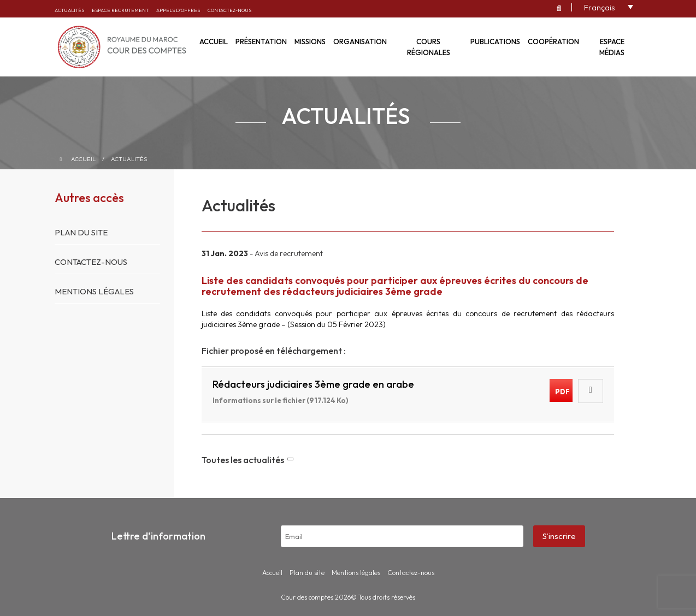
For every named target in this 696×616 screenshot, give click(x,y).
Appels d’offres (178, 10)
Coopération (553, 42)
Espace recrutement (120, 10)
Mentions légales (94, 291)
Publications (495, 42)
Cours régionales (429, 47)
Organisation (360, 42)
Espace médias (612, 47)
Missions (310, 42)
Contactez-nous (229, 10)
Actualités (69, 10)
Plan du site (81, 232)
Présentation (261, 42)
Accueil (83, 159)
